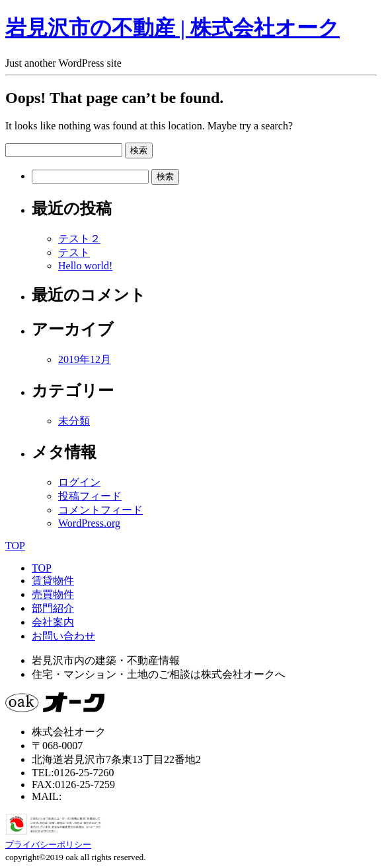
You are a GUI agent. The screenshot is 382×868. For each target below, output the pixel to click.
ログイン (79, 482)
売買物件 (53, 594)
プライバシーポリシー (48, 845)
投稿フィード (90, 496)
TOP (15, 546)
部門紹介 (53, 608)
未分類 (74, 421)
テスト (74, 252)
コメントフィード (100, 510)
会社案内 (53, 622)
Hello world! (85, 266)
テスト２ (79, 239)
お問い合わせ (63, 636)
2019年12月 (85, 359)
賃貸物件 (53, 581)
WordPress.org (89, 523)
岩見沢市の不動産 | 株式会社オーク (172, 28)
